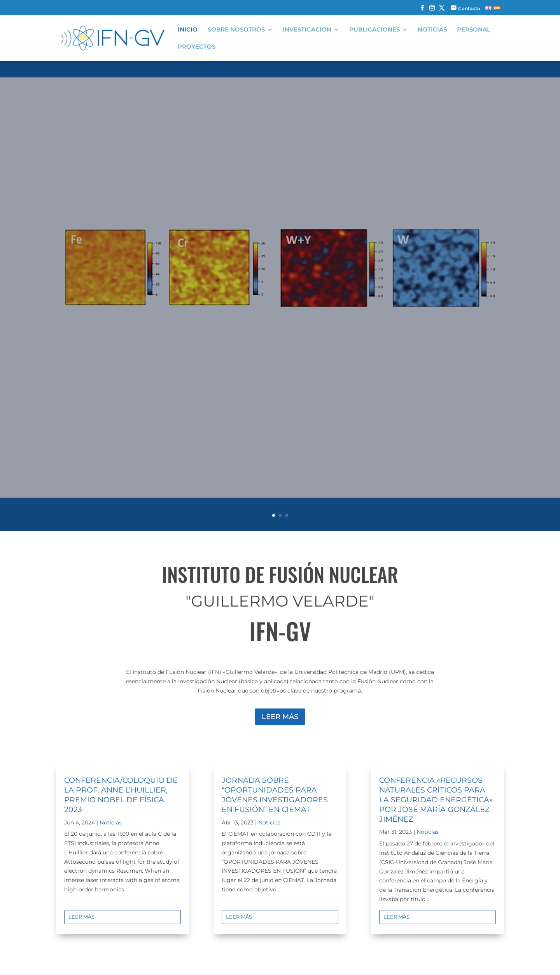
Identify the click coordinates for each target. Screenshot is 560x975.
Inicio (188, 30)
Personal (474, 30)
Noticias (432, 30)
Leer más (280, 717)
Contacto (469, 8)
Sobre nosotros (236, 30)
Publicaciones (374, 30)
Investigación (307, 30)
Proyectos (197, 47)
